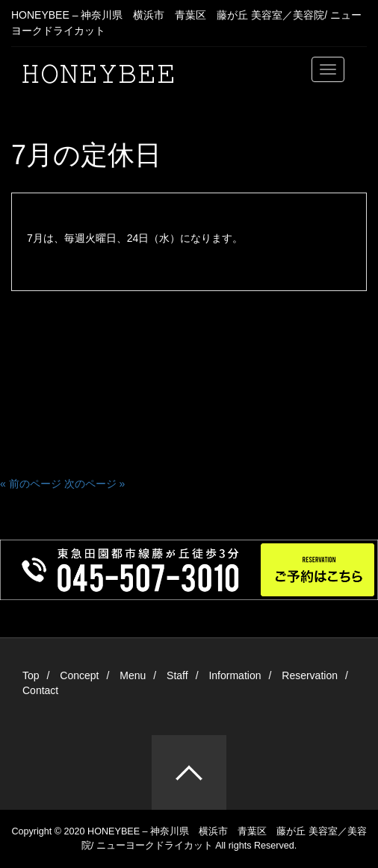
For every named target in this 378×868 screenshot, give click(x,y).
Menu (133, 675)
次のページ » (95, 484)
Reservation (310, 675)
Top (31, 675)
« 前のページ (31, 484)
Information (235, 675)
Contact (40, 690)
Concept (79, 675)
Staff (177, 675)
